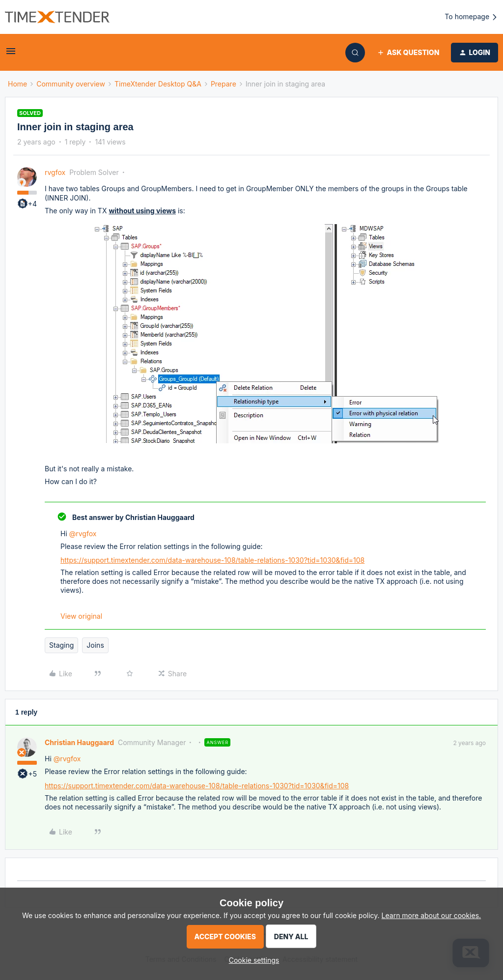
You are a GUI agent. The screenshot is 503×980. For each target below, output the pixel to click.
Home (17, 84)
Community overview (71, 84)
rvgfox (55, 172)
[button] (11, 54)
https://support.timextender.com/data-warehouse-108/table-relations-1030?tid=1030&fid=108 (212, 560)
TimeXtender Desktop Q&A (158, 84)
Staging (61, 645)
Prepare (224, 84)
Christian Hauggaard (79, 742)
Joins (95, 645)
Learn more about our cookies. (432, 915)
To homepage (471, 17)
